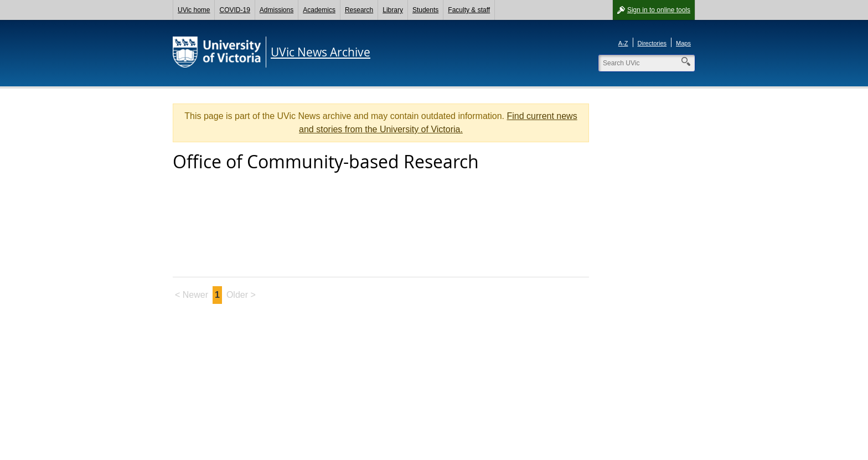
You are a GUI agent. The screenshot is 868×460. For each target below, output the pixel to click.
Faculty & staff (469, 10)
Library (393, 10)
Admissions (277, 10)
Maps (683, 43)
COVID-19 (234, 10)
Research (359, 10)
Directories (652, 43)
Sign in (659, 10)
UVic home (194, 10)
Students (425, 10)
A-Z (623, 43)
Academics (319, 10)
